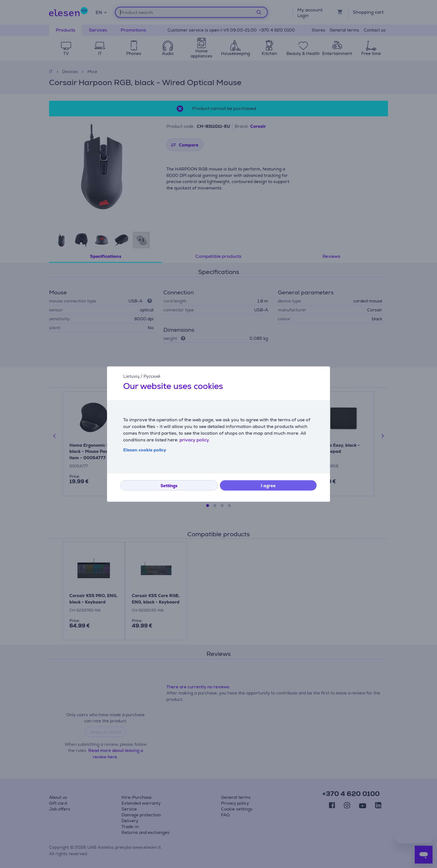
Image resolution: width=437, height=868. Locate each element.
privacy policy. (195, 440)
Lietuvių (131, 376)
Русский (152, 376)
